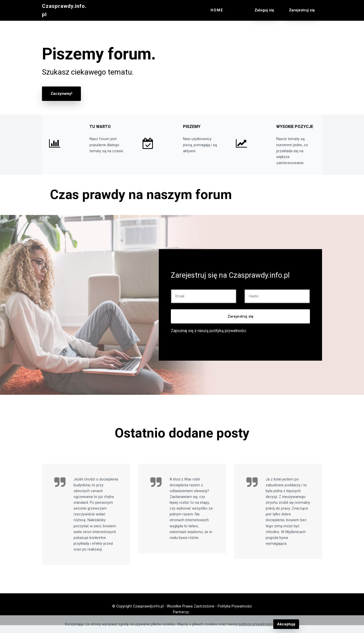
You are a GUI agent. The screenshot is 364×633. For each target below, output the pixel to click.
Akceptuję (286, 624)
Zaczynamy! (61, 93)
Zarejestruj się (240, 324)
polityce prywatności (256, 624)
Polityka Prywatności (235, 614)
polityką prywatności (228, 339)
